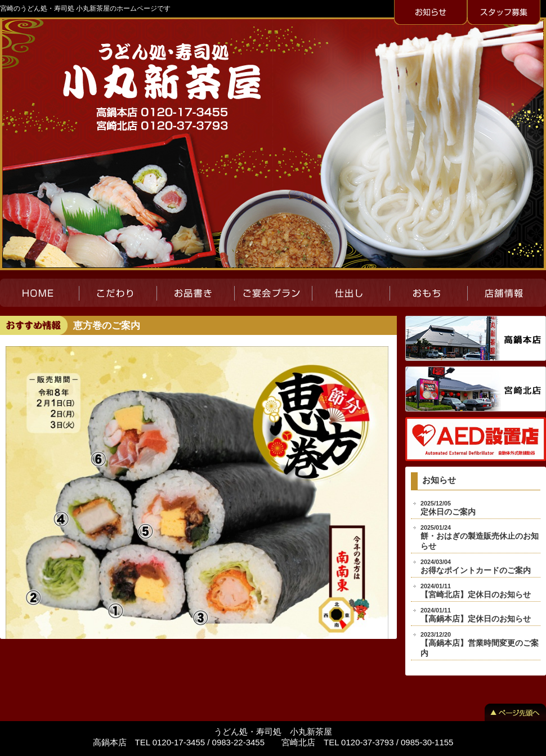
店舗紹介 (507, 293)
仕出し (351, 293)
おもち (428, 293)
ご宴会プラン (273, 293)
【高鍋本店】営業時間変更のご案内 (480, 644)
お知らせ (431, 13)
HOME (39, 293)
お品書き (195, 293)
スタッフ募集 (504, 13)
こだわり (118, 293)
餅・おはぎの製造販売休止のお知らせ (480, 537)
